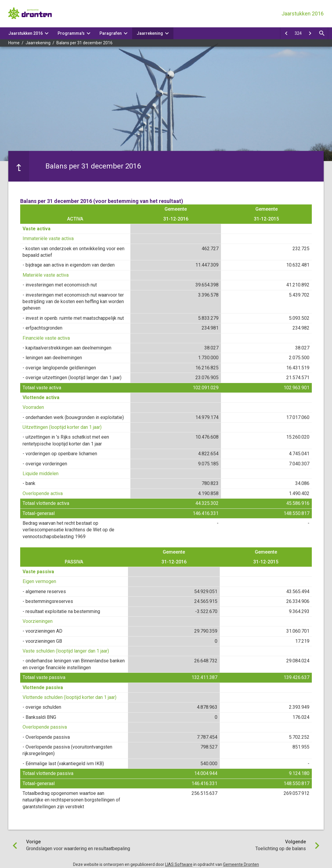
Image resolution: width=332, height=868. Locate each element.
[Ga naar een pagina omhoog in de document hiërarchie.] (19, 166)
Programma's (71, 33)
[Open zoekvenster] (322, 33)
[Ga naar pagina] (298, 33)
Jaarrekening (150, 33)
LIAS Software (179, 864)
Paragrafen (111, 33)
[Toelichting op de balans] (310, 33)
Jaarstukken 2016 (26, 33)
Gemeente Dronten (241, 864)
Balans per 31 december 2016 (84, 43)
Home (14, 43)
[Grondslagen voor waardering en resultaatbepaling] (286, 33)
